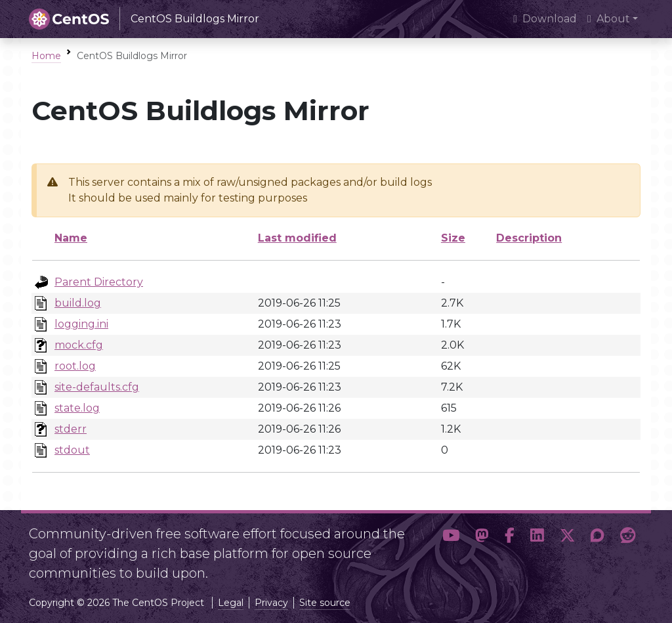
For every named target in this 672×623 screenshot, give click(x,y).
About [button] (609, 19)
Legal (231, 603)
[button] (451, 548)
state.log (77, 408)
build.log (78, 303)
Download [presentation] (545, 19)
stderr (71, 429)
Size (453, 238)
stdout (72, 450)
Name (71, 238)
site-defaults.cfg (97, 387)
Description (529, 238)
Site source (325, 603)
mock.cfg (79, 345)
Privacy (271, 603)
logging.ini (81, 324)
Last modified (297, 238)
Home (46, 56)
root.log (75, 366)
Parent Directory (99, 282)
